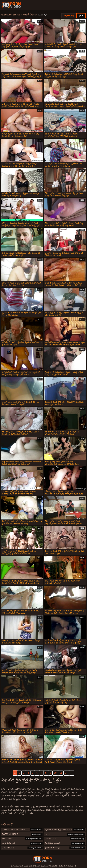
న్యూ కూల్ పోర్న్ (69, 16)
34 (66, 773)
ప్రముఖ (81, 16)
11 (61, 773)
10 (55, 773)
